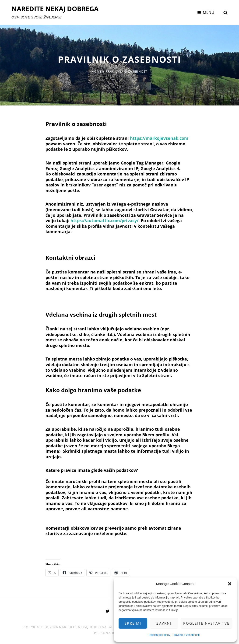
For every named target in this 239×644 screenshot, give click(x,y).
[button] (230, 584)
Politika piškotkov (159, 635)
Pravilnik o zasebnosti (186, 635)
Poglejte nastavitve (206, 623)
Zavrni (164, 623)
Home (97, 71)
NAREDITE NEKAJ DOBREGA (55, 9)
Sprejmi (133, 623)
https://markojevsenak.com (159, 138)
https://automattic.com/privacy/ (104, 220)
